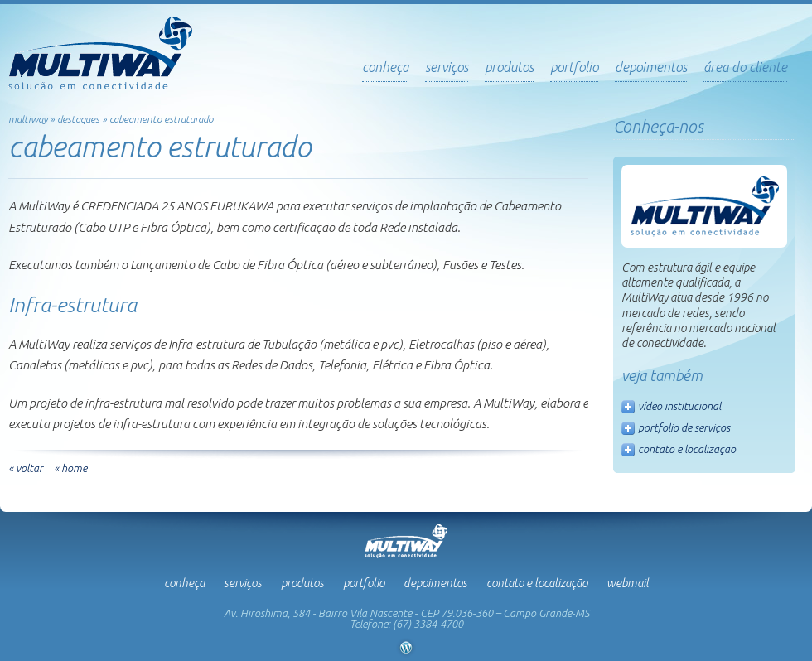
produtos (509, 68)
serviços (447, 68)
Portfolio (364, 583)
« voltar (26, 468)
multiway (28, 119)
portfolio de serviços (684, 427)
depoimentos (651, 68)
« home (70, 468)
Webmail (628, 583)
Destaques (78, 119)
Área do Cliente (745, 68)
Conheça (385, 68)
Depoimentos (435, 583)
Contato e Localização (537, 583)
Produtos (302, 583)
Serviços (243, 583)
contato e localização (687, 449)
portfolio (574, 68)
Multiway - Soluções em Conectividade (100, 53)
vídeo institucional (679, 406)
